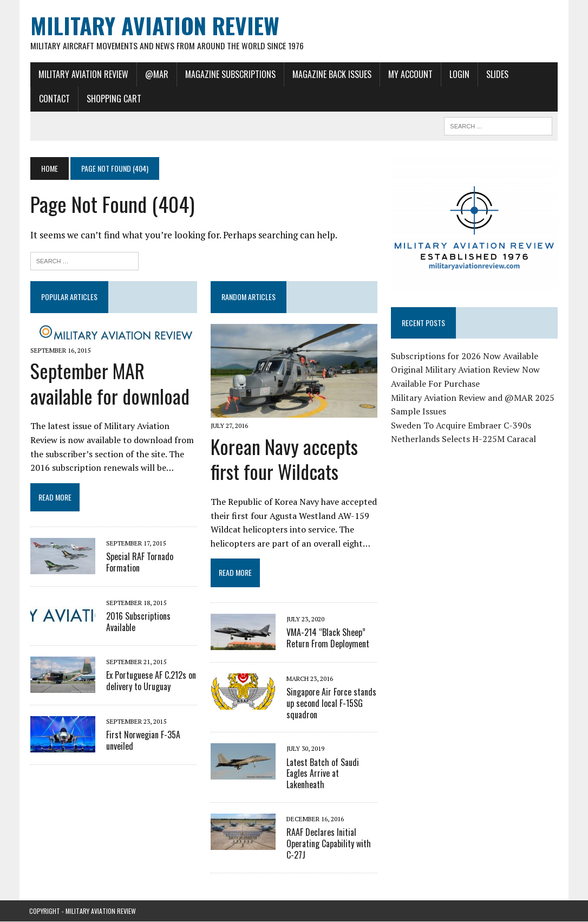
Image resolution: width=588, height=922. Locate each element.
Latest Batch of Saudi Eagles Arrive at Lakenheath (322, 774)
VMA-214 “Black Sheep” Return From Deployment (327, 638)
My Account (409, 74)
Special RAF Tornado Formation (139, 563)
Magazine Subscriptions (229, 74)
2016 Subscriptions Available (137, 622)
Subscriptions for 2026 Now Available (465, 356)
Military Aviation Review (82, 74)
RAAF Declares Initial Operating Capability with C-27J (328, 844)
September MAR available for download (109, 384)
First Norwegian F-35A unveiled (142, 741)
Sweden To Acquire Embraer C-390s (461, 426)
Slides (496, 74)
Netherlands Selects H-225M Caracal (463, 440)
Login (458, 74)
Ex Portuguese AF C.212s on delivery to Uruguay (150, 681)
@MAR (156, 74)
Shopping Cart (113, 99)
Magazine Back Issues (331, 74)
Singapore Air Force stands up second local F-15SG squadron (331, 704)
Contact (53, 99)
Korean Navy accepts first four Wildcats (284, 459)
